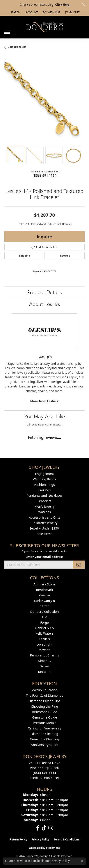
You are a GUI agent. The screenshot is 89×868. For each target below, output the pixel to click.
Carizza (44, 595)
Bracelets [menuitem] (44, 501)
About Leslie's (45, 304)
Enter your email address (45, 557)
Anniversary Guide (44, 745)
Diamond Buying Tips (44, 701)
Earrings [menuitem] (44, 490)
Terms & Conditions (67, 839)
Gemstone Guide (44, 717)
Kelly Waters (45, 633)
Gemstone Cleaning (45, 739)
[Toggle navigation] (7, 31)
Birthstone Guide (45, 712)
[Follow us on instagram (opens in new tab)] (51, 828)
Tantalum (44, 672)
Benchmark (44, 590)
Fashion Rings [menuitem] (44, 485)
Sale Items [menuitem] (44, 534)
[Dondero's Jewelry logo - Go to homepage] (44, 27)
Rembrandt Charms (44, 655)
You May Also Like (45, 416)
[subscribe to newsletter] (79, 565)
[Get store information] (44, 778)
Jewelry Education (44, 690)
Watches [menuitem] (44, 512)
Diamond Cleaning (44, 734)
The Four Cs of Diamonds (44, 695)
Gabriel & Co (45, 628)
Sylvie (44, 666)
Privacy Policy (41, 839)
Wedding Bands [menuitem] (44, 479)
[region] (44, 102)
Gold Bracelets (17, 47)
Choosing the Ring (44, 706)
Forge (45, 622)
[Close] (84, 5)
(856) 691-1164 (44, 175)
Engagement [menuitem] (44, 474)
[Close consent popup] (82, 861)
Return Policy (18, 839)
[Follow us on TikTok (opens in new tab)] (44, 828)
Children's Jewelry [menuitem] (44, 523)
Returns (65, 256)
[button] (15, 12)
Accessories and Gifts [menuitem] (45, 517)
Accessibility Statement (44, 848)
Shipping (24, 256)
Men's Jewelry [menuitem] (44, 506)
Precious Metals (44, 723)
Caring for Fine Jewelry (44, 728)
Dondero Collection (44, 612)
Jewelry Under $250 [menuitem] (45, 528)
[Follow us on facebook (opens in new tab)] (38, 828)
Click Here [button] (62, 4)
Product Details (45, 292)
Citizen (44, 606)
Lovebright (45, 644)
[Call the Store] (45, 773)
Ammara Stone (44, 584)
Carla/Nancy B (44, 601)
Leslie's (44, 639)
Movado (44, 650)
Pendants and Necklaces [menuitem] (44, 496)
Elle (44, 617)
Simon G (45, 661)
